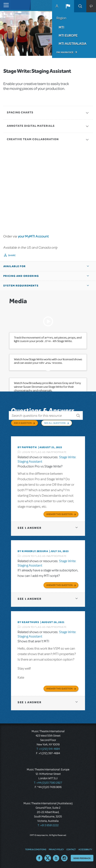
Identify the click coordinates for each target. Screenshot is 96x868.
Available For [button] (14, 266)
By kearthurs (28, 622)
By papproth (27, 447)
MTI (61, 27)
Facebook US (39, 858)
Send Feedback (82, 858)
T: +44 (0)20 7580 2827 (48, 783)
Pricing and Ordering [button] (21, 276)
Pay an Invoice (65, 52)
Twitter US (48, 858)
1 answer (29, 528)
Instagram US (64, 858)
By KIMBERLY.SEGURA (33, 551)
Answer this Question (59, 514)
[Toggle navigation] (5, 5)
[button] (68, 6)
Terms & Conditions (36, 849)
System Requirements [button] (21, 286)
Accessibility (85, 849)
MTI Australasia (72, 43)
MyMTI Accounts (57, 6)
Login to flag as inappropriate (44, 452)
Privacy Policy (56, 849)
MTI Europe (68, 35)
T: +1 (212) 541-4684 (48, 749)
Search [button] (80, 6)
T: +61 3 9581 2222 (48, 825)
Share (12, 255)
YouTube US (56, 858)
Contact (71, 849)
